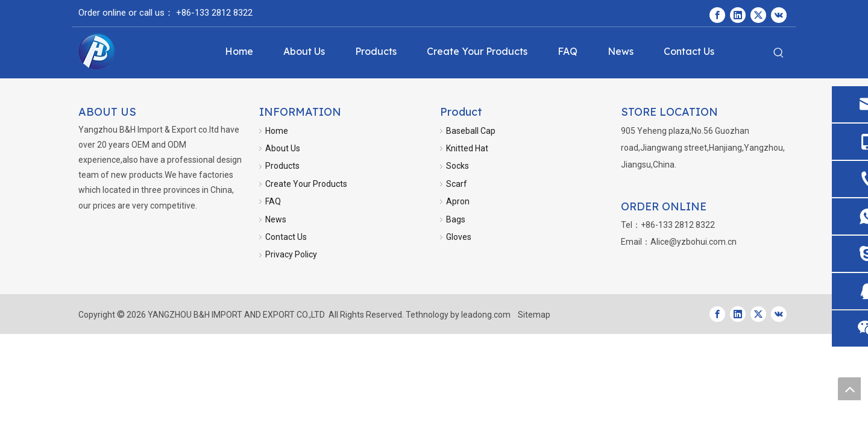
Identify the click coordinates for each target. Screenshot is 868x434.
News (276, 219)
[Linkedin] (738, 15)
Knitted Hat (467, 148)
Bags (456, 219)
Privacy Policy (291, 254)
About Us (283, 148)
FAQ (273, 201)
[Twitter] (758, 15)
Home (277, 131)
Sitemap (534, 315)
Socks (458, 166)
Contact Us (286, 237)
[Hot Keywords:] (779, 53)
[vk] (779, 15)
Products (282, 166)
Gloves (459, 237)
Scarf (457, 184)
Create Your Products (306, 184)
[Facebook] (717, 15)
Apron (458, 201)
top (849, 389)
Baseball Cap (471, 131)
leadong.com (486, 315)
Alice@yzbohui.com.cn (693, 242)
